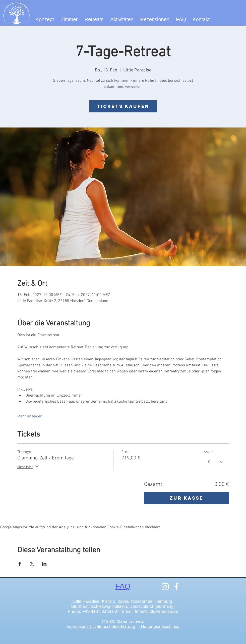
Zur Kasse (186, 498)
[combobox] (216, 462)
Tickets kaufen (123, 106)
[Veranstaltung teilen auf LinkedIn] (44, 564)
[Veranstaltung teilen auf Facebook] (20, 564)
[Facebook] (176, 587)
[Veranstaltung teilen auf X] (32, 564)
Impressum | (80, 627)
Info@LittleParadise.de (156, 611)
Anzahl (209, 452)
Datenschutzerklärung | (117, 627)
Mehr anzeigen (30, 416)
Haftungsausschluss (160, 627)
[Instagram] (165, 587)
